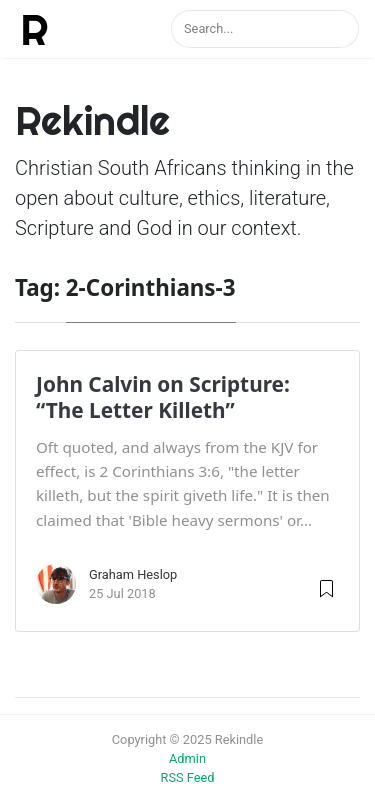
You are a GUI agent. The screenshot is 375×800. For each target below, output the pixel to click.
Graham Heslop (133, 574)
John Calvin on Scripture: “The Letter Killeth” (163, 397)
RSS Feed (188, 777)
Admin (187, 758)
